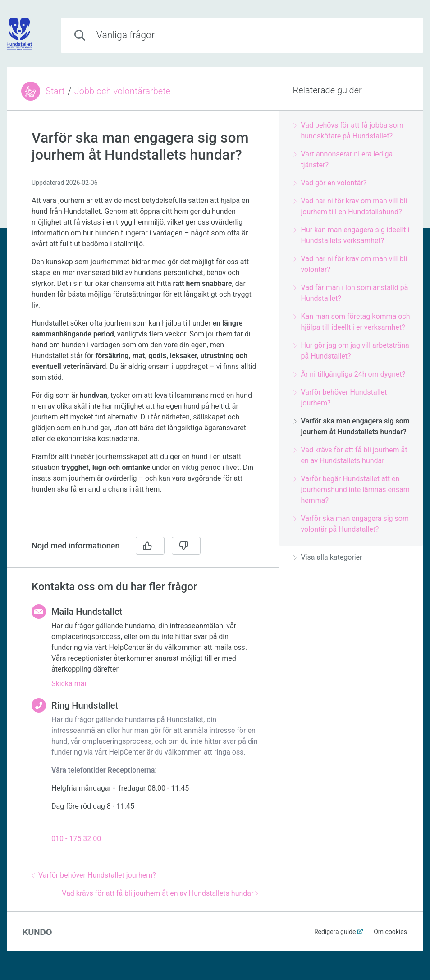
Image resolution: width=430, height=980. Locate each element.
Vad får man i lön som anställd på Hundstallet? (351, 293)
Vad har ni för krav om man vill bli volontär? (350, 264)
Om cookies (390, 932)
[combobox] (242, 35)
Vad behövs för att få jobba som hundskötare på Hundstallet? (348, 131)
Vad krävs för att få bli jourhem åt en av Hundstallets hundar (160, 893)
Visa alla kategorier (328, 557)
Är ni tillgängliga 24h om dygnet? (349, 374)
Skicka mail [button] (70, 683)
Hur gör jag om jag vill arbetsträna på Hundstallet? (351, 351)
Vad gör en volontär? (330, 183)
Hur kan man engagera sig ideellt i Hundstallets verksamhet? (351, 235)
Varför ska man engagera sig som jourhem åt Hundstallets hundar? (351, 426)
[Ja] (150, 546)
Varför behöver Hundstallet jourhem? (94, 875)
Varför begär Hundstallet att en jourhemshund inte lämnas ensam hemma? (351, 490)
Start (55, 91)
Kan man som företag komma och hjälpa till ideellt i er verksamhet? (352, 322)
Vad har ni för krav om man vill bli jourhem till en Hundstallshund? (350, 206)
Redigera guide (335, 932)
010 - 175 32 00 (76, 839)
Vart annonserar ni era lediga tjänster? (343, 159)
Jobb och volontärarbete (122, 91)
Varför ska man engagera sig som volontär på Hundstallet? (351, 524)
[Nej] (186, 546)
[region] (143, 323)
